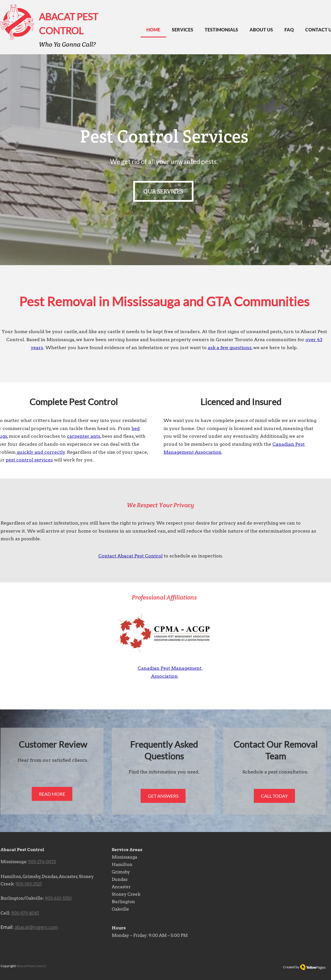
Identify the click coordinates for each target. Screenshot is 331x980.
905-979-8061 (25, 913)
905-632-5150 (58, 898)
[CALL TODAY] (274, 796)
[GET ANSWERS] (163, 796)
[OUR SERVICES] (163, 191)
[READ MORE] (52, 794)
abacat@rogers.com (36, 927)
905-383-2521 (29, 884)
